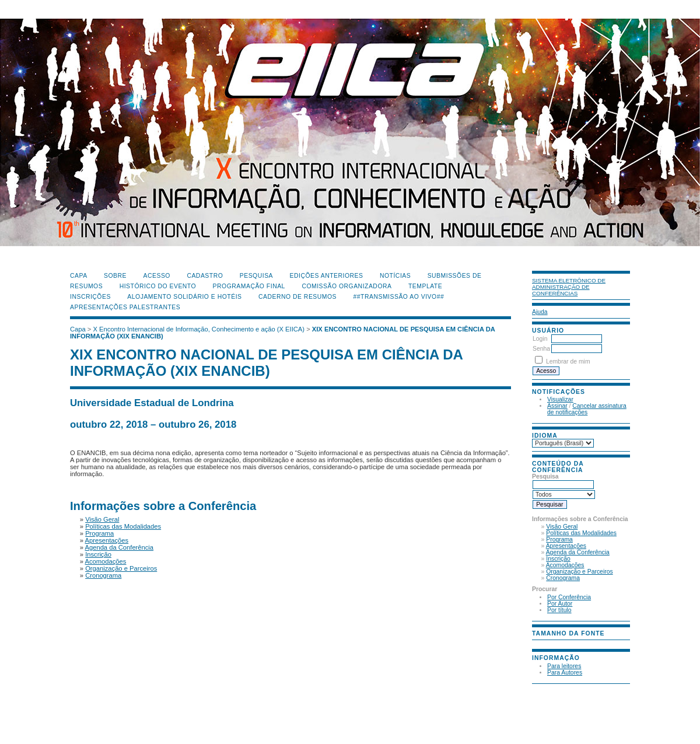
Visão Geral (562, 527)
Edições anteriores (327, 276)
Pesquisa (256, 276)
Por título (559, 610)
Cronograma (563, 578)
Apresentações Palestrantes (125, 307)
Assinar (557, 406)
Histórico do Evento (158, 286)
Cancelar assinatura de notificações (587, 409)
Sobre (115, 276)
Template (425, 286)
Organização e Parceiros (579, 572)
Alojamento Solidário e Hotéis (184, 297)
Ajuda (540, 312)
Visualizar (560, 399)
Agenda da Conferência (578, 552)
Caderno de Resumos (297, 297)
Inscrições (90, 297)
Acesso (157, 276)
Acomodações (565, 565)
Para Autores (565, 673)
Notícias (395, 276)
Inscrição (558, 559)
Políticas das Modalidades (581, 533)
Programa (559, 539)
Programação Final (249, 286)
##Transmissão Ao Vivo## (399, 297)
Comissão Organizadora (346, 286)
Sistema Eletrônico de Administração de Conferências (569, 287)
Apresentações (566, 546)
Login (540, 339)
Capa (79, 276)
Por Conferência (569, 597)
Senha (541, 349)
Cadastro (205, 276)
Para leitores (564, 666)
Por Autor (560, 604)
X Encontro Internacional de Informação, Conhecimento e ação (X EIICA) (199, 329)
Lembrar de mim (568, 361)
